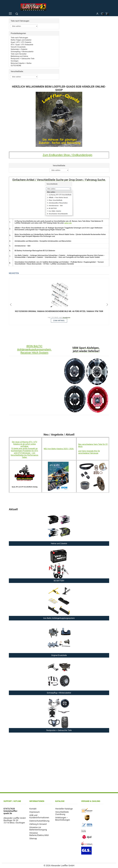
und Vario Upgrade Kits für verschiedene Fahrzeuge (89, 452)
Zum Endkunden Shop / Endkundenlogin (67, 155)
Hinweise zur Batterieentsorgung (38, 829)
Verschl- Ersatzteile (18, 47)
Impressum (35, 812)
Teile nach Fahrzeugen (19, 38)
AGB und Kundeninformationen (39, 817)
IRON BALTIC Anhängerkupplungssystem (34, 348)
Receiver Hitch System (34, 353)
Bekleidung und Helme (19, 56)
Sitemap (33, 839)
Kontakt (33, 809)
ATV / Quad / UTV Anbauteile (22, 45)
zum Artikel (59, 321)
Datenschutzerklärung (39, 821)
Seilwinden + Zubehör (19, 49)
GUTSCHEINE (16, 66)
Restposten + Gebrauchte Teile (23, 59)
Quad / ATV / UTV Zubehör (21, 42)
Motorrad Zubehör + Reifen (21, 63)
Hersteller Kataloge (64, 809)
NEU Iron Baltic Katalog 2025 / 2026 (59, 449)
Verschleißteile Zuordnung (62, 813)
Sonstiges (15, 61)
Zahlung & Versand (38, 824)
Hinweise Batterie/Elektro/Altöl (39, 834)
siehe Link (68, 223)
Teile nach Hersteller (19, 54)
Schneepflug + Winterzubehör (22, 52)
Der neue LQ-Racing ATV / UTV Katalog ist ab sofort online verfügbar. (25, 444)
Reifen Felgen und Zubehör (21, 40)
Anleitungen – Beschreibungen (63, 819)
